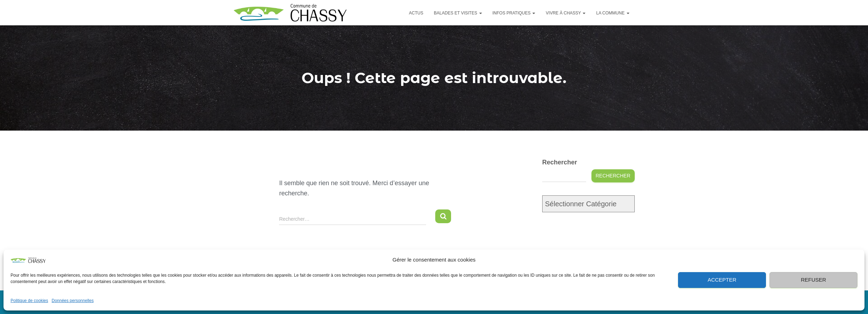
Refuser (813, 280)
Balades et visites (458, 13)
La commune (613, 13)
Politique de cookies (29, 301)
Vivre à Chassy (566, 13)
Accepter (722, 280)
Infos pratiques (514, 13)
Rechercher (560, 162)
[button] (854, 260)
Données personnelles (73, 301)
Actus (416, 13)
